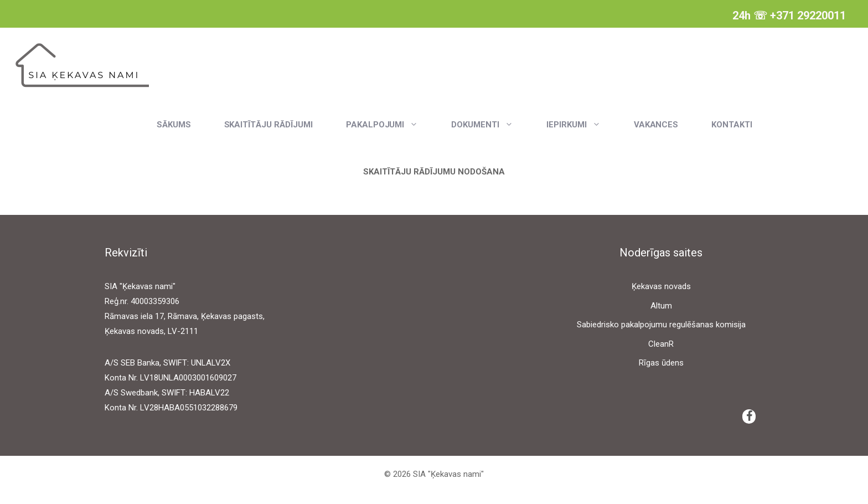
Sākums (174, 125)
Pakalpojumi (391, 125)
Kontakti (732, 125)
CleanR (661, 344)
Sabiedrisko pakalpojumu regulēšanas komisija (661, 325)
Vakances (656, 125)
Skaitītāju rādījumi (268, 125)
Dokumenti (490, 125)
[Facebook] (749, 416)
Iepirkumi (582, 125)
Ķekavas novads (661, 286)
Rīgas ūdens (661, 363)
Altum (661, 306)
